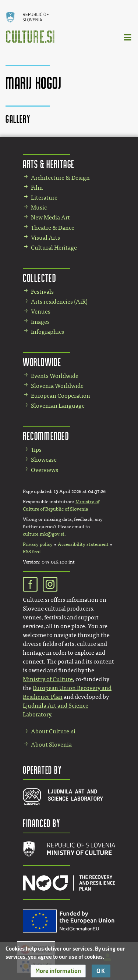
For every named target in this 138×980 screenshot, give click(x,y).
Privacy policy (38, 544)
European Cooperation (61, 396)
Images (40, 322)
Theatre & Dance (53, 228)
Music (39, 208)
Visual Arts (45, 238)
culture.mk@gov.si (44, 534)
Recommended (46, 436)
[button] (58, 971)
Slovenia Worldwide (57, 386)
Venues (41, 312)
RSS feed (32, 552)
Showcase (44, 460)
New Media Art (50, 217)
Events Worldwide (55, 376)
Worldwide (42, 362)
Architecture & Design (60, 178)
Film (37, 188)
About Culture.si (53, 731)
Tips (36, 450)
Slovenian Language (58, 406)
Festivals (42, 292)
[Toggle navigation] (128, 37)
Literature (44, 198)
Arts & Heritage (49, 164)
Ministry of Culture (48, 679)
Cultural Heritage (54, 248)
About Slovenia (51, 745)
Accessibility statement (83, 544)
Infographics (47, 332)
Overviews (45, 470)
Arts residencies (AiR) (59, 302)
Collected (39, 278)
